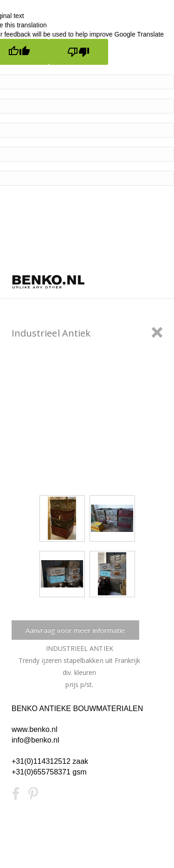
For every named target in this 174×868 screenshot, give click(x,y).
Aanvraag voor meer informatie (75, 630)
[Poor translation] (78, 52)
